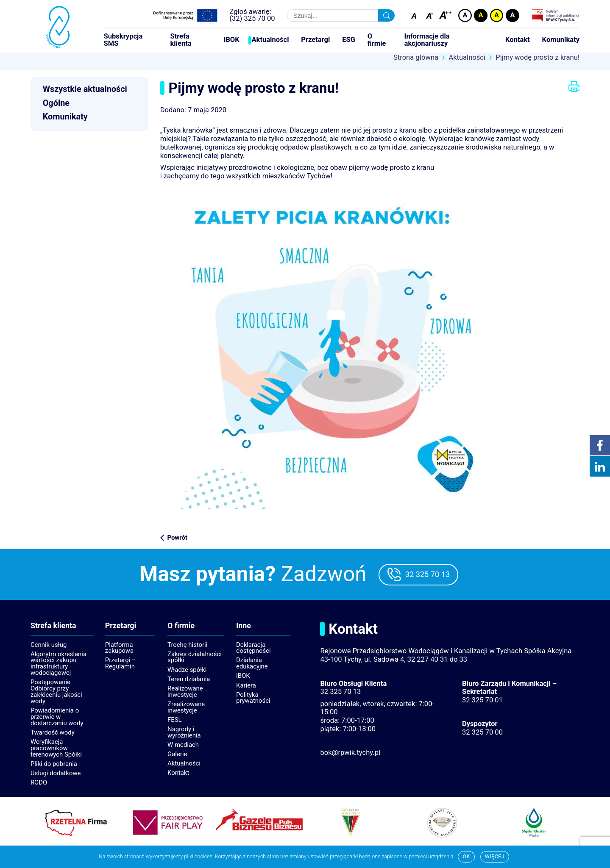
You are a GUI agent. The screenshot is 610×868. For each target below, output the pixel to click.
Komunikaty (561, 40)
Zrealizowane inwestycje (186, 707)
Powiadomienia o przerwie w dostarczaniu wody (57, 717)
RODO (39, 782)
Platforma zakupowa (119, 648)
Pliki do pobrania (54, 764)
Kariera (246, 685)
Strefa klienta (181, 40)
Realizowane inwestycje (185, 692)
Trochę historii (187, 645)
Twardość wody (53, 732)
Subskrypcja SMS (123, 40)
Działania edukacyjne (252, 663)
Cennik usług (49, 645)
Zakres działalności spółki (195, 657)
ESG (349, 40)
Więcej (495, 856)
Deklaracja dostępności (253, 648)
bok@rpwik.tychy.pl (350, 753)
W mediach (183, 745)
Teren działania (189, 679)
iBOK (232, 40)
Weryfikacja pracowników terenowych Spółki (56, 748)
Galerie (177, 754)
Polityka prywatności (253, 698)
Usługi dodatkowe (56, 773)
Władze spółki (187, 670)
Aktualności (270, 40)
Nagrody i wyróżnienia (184, 732)
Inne (244, 626)
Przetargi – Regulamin (121, 663)
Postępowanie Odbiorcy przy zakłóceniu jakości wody (56, 692)
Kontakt (518, 40)
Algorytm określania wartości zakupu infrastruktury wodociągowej (58, 664)
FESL (175, 720)
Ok (466, 856)
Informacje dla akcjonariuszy (427, 40)
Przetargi (315, 40)
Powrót (177, 538)
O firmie (377, 40)
